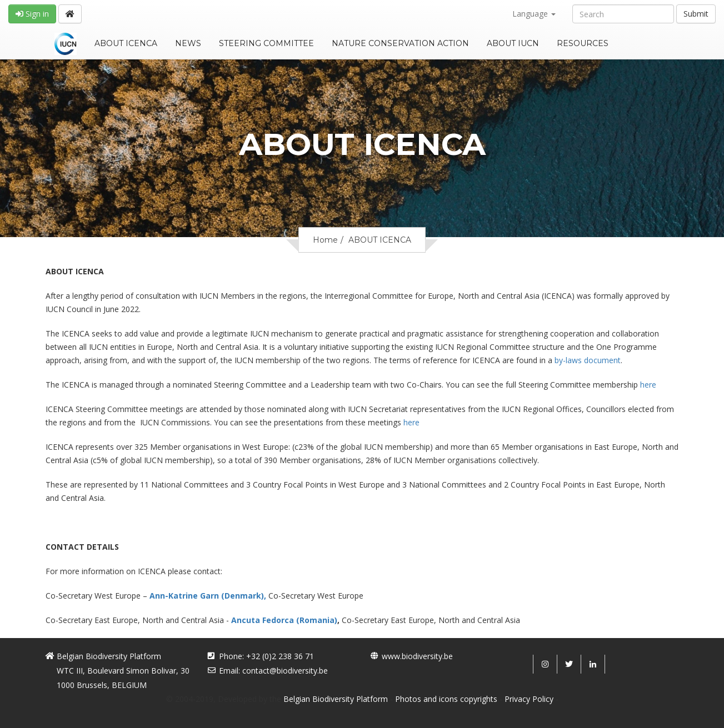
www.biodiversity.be (417, 656)
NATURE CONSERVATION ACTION (400, 43)
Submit (696, 14)
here (648, 385)
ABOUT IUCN (513, 43)
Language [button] (534, 14)
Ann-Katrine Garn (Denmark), (209, 596)
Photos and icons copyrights (446, 699)
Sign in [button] (32, 14)
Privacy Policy (529, 699)
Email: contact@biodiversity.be (273, 671)
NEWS (188, 43)
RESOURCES (583, 43)
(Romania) (317, 620)
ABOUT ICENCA (126, 43)
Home (325, 240)
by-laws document (588, 360)
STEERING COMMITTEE (266, 43)
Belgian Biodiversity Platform (336, 699)
